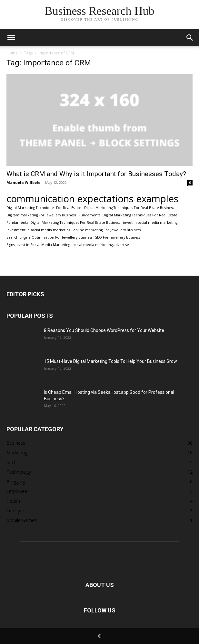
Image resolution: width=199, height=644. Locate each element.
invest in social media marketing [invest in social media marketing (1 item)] (150, 223)
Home (12, 53)
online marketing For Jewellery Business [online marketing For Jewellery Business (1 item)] (107, 230)
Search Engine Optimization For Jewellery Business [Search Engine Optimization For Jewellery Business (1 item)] (49, 237)
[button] (11, 38)
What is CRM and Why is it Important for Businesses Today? (96, 174)
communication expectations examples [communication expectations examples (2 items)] (92, 199)
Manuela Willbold (24, 182)
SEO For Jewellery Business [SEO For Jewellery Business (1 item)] (118, 237)
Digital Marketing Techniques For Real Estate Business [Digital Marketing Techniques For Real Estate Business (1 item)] (129, 208)
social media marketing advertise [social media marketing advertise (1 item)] (101, 245)
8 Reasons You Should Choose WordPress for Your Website (104, 330)
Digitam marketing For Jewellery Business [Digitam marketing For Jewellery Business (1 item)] (41, 215)
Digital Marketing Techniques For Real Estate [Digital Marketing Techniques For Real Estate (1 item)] (44, 208)
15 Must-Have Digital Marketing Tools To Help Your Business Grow (110, 361)
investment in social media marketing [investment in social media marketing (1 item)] (38, 230)
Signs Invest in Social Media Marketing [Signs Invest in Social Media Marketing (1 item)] (38, 245)
